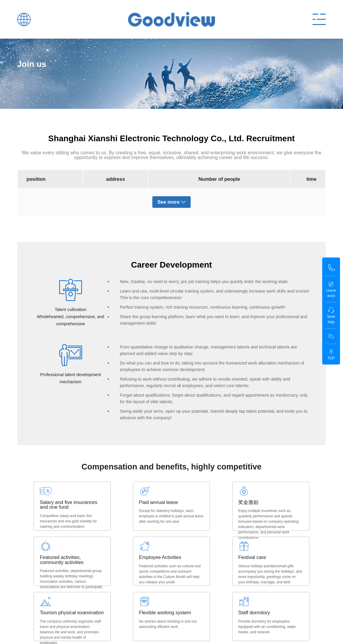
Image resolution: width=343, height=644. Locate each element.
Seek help (331, 316)
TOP (331, 355)
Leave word (331, 289)
